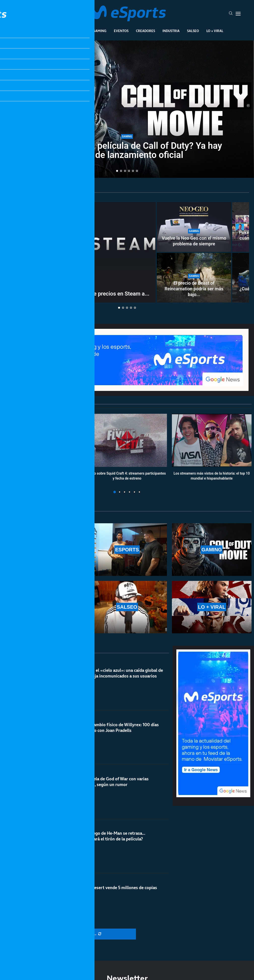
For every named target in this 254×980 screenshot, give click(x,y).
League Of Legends (47, 31)
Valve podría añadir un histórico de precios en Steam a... (81, 294)
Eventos (121, 31)
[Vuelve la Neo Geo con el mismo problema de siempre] (194, 227)
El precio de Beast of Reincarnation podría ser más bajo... (194, 289)
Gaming (100, 31)
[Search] (231, 14)
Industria (171, 31)
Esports (78, 31)
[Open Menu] (238, 14)
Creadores (145, 31)
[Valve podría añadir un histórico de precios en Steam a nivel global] (81, 252)
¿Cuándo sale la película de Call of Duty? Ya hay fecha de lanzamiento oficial (127, 150)
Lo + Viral (215, 31)
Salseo (193, 31)
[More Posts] (86, 934)
